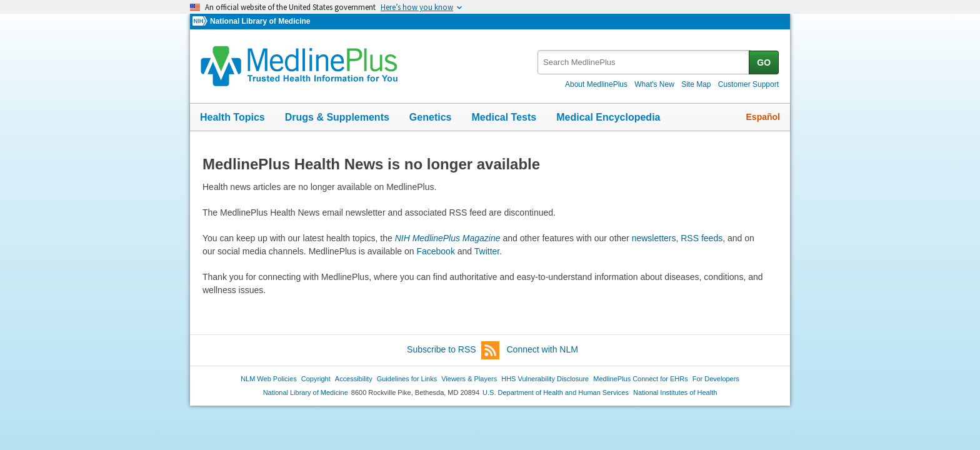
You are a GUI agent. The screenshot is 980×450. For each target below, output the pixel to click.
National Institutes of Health (675, 392)
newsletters (654, 238)
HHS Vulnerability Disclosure (545, 379)
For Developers (716, 379)
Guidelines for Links (407, 379)
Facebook (435, 251)
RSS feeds (702, 238)
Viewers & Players (469, 379)
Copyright (316, 379)
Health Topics (232, 117)
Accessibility (354, 379)
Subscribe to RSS (453, 350)
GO (764, 62)
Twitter (487, 251)
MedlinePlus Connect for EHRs (640, 379)
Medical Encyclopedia (608, 117)
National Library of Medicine (260, 21)
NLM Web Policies (269, 379)
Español (763, 117)
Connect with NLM (542, 349)
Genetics (431, 117)
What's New (654, 84)
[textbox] (644, 62)
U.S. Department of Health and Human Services (556, 392)
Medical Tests (504, 117)
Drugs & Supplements (337, 117)
